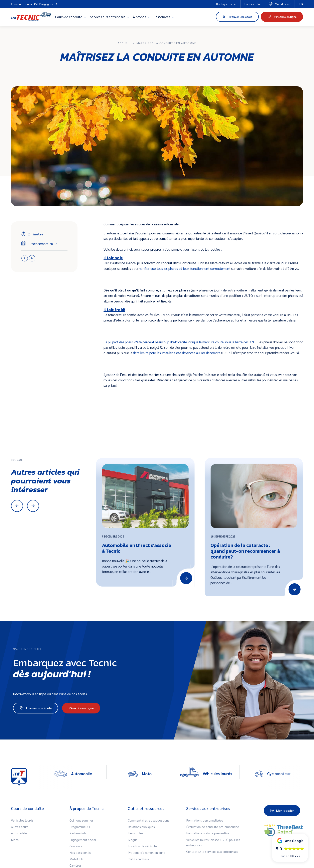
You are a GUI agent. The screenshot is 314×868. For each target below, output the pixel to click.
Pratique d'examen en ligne (146, 852)
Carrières (75, 865)
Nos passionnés (80, 852)
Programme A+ (80, 827)
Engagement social (83, 840)
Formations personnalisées (205, 820)
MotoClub (76, 859)
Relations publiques (141, 827)
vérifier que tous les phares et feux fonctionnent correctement (185, 268)
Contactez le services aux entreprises (212, 851)
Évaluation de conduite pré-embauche (213, 827)
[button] (290, 848)
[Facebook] (25, 258)
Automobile (19, 833)
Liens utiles (136, 833)
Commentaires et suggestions (148, 820)
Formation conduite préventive (208, 833)
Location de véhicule (142, 846)
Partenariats (78, 833)
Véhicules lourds (22, 820)
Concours (76, 846)
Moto (15, 840)
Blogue (133, 840)
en (301, 4)
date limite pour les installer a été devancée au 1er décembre (177, 353)
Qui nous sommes (82, 820)
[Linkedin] (32, 258)
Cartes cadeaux (138, 859)
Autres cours (20, 827)
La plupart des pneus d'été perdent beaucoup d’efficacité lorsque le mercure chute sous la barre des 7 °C (180, 342)
